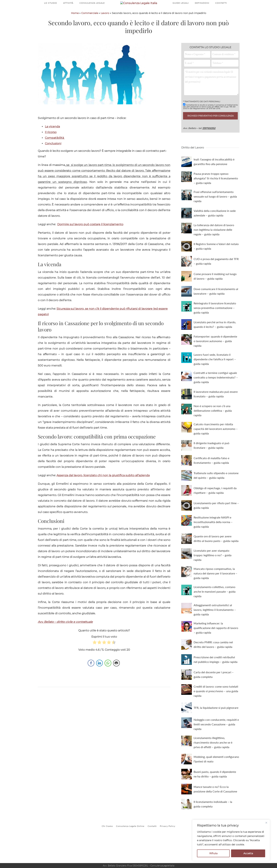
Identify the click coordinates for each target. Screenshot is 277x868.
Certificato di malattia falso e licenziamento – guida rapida (211, 481)
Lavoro (105, 34)
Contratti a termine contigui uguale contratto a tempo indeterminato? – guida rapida (216, 398)
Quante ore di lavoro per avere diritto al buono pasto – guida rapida (216, 559)
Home (75, 34)
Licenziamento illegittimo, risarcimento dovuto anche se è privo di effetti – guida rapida (213, 763)
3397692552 (209, 149)
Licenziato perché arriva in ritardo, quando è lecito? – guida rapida (215, 345)
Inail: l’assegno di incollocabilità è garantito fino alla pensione (214, 182)
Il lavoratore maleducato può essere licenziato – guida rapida (216, 415)
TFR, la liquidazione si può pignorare (216, 728)
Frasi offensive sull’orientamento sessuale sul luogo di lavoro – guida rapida (215, 217)
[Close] (266, 823)
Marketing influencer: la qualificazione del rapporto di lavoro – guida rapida (216, 648)
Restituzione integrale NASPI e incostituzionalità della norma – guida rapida (213, 543)
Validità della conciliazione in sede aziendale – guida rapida (215, 234)
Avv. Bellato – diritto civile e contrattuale (65, 642)
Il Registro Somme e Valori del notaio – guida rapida (216, 267)
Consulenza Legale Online (129, 847)
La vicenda (52, 147)
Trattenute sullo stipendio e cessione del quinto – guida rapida (216, 496)
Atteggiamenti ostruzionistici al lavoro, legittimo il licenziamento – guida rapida (215, 630)
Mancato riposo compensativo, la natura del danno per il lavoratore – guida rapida (215, 594)
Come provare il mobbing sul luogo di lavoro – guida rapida (215, 297)
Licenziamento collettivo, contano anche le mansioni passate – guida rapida (215, 612)
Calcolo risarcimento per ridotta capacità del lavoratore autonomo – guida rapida (216, 449)
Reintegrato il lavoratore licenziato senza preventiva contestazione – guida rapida (215, 328)
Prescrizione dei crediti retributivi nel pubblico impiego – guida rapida (216, 680)
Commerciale (90, 34)
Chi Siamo (104, 847)
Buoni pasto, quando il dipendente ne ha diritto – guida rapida (215, 795)
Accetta (248, 853)
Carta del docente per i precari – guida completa (214, 695)
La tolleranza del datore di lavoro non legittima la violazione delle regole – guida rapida (214, 250)
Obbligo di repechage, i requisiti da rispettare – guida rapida (215, 511)
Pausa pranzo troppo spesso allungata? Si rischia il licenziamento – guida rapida (216, 199)
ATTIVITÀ (68, 13)
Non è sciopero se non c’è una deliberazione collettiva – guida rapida (213, 431)
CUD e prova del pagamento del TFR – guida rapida (216, 282)
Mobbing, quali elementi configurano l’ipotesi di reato (216, 780)
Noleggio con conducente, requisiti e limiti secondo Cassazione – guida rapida (216, 745)
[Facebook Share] (91, 686)
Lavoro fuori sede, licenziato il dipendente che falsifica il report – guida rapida (215, 380)
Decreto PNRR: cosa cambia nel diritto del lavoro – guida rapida (213, 665)
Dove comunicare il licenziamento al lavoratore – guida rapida (216, 312)
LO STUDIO (51, 13)
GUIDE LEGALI (181, 13)
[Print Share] (116, 686)
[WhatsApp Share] (108, 686)
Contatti (153, 847)
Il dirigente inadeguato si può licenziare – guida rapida (211, 466)
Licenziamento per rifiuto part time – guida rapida (216, 526)
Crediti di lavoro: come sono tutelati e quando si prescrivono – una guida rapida (216, 712)
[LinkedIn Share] (99, 686)
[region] (231, 840)
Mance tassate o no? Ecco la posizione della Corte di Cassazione (215, 810)
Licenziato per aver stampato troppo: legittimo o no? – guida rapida (213, 576)
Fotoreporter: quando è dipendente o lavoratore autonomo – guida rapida (215, 362)
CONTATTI (221, 13)
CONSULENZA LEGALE (92, 13)
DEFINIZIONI (202, 13)
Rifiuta (213, 853)
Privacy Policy (171, 847)
